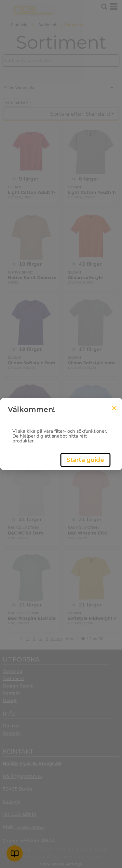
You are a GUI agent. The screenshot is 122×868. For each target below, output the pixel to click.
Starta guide (85, 460)
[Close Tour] (114, 408)
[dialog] (61, 434)
